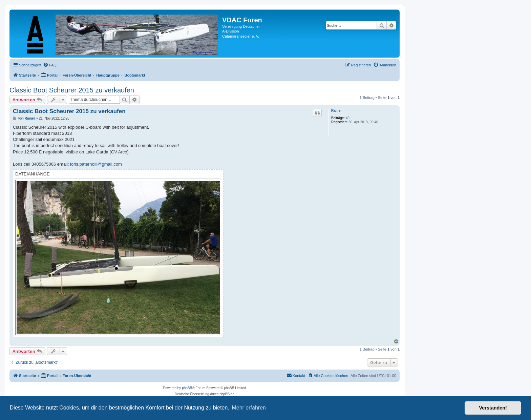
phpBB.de (227, 394)
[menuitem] (50, 65)
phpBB (187, 388)
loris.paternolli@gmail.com (96, 164)
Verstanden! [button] (493, 408)
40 (348, 118)
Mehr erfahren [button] (249, 408)
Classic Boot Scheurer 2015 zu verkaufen (72, 90)
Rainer (336, 111)
